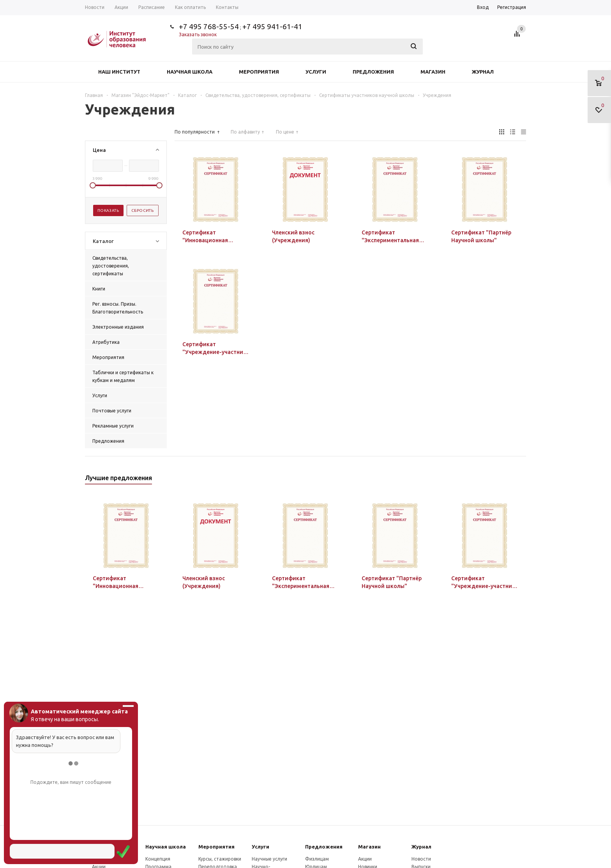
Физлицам (317, 859)
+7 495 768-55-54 (209, 26)
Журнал (483, 72)
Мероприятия (259, 72)
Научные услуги (269, 859)
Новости (421, 859)
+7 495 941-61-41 (272, 26)
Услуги (316, 72)
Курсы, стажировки (220, 859)
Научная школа (190, 72)
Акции (365, 859)
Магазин (433, 72)
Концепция (158, 859)
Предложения (373, 72)
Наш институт (119, 72)
